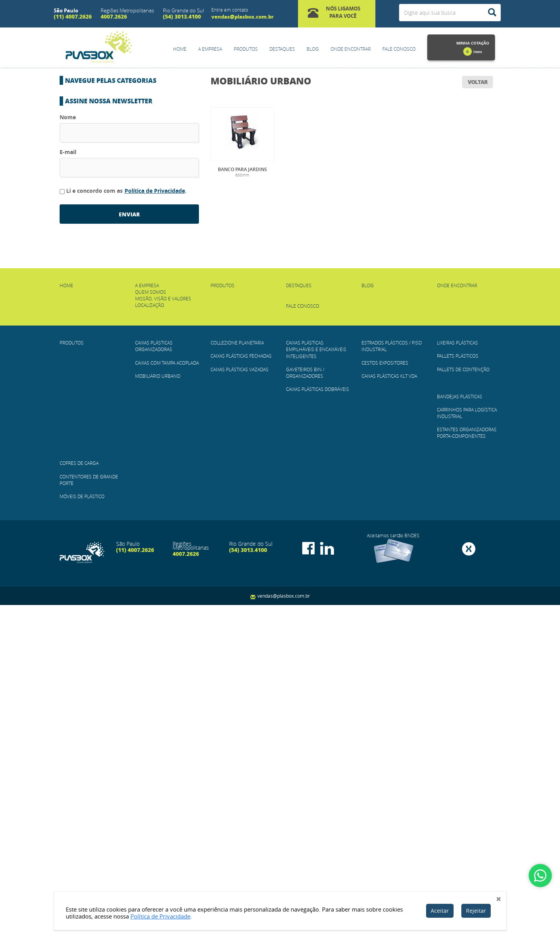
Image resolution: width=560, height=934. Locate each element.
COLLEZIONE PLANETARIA (98, 144)
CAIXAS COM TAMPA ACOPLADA (105, 113)
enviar (129, 543)
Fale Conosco (399, 49)
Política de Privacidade (155, 519)
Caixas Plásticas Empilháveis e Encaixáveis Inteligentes (316, 678)
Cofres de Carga (91, 381)
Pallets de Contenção (98, 320)
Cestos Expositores (94, 259)
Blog (313, 49)
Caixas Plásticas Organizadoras (111, 98)
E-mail (68, 481)
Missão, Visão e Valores (163, 627)
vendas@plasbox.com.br (242, 16)
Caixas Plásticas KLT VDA (100, 274)
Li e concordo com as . (123, 519)
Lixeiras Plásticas (92, 289)
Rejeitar (476, 911)
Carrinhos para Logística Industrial (116, 350)
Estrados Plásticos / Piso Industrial (116, 243)
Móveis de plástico (94, 411)
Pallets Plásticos (92, 304)
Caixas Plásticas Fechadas (103, 159)
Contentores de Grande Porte (109, 396)
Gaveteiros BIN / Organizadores (110, 213)
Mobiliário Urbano (261, 81)
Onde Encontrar (351, 49)
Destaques (282, 49)
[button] (337, 14)
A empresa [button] (210, 49)
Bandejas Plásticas (94, 335)
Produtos (246, 49)
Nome (68, 446)
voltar (478, 82)
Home (180, 49)
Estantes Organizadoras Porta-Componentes (128, 366)
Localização (150, 634)
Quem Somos (151, 621)
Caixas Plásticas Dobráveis (104, 228)
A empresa (147, 614)
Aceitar (440, 911)
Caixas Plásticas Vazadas (101, 175)
